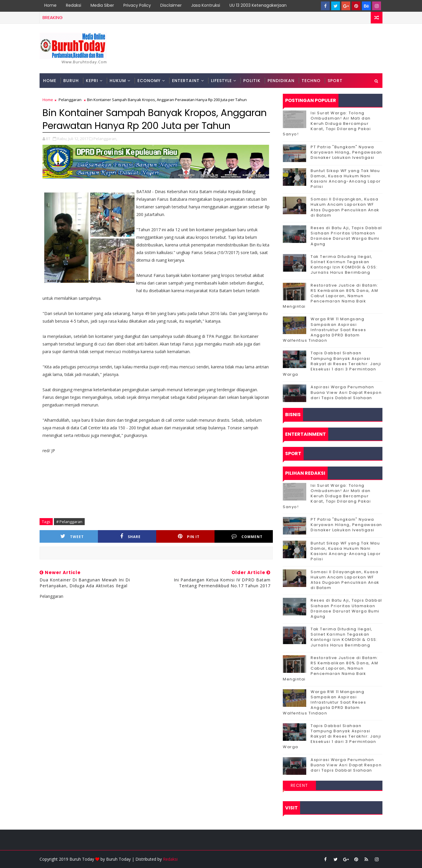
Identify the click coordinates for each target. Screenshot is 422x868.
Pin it (189, 536)
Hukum (118, 81)
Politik (252, 81)
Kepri (92, 81)
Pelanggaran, (105, 139)
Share (130, 536)
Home (50, 5)
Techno (311, 81)
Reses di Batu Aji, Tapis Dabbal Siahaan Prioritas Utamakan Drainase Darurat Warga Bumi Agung (346, 236)
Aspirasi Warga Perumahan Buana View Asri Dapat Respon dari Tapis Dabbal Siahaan (346, 392)
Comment (247, 536)
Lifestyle (221, 81)
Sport (335, 81)
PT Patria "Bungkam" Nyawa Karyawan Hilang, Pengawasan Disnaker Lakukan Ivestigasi (346, 152)
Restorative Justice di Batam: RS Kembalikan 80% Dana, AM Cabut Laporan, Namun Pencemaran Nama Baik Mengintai (331, 296)
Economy (149, 81)
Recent (300, 785)
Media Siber (102, 5)
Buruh (71, 81)
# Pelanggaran (69, 522)
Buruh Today (118, 859)
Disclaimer (171, 5)
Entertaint (186, 81)
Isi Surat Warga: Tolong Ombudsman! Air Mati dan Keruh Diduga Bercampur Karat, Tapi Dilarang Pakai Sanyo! (327, 124)
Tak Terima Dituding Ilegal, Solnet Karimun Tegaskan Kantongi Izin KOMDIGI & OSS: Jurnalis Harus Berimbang (344, 265)
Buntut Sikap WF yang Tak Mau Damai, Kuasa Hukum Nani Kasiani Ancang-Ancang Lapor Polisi (346, 179)
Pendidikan (281, 81)
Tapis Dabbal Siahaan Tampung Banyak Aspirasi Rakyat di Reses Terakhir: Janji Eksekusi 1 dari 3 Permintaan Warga (332, 364)
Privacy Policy (137, 5)
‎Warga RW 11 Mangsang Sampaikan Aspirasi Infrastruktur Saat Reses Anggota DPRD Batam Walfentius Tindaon (324, 330)
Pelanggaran (70, 100)
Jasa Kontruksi (206, 5)
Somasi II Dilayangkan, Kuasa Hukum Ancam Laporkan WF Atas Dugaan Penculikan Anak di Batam (345, 207)
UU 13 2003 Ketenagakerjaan (258, 5)
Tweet (72, 536)
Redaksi (74, 5)
